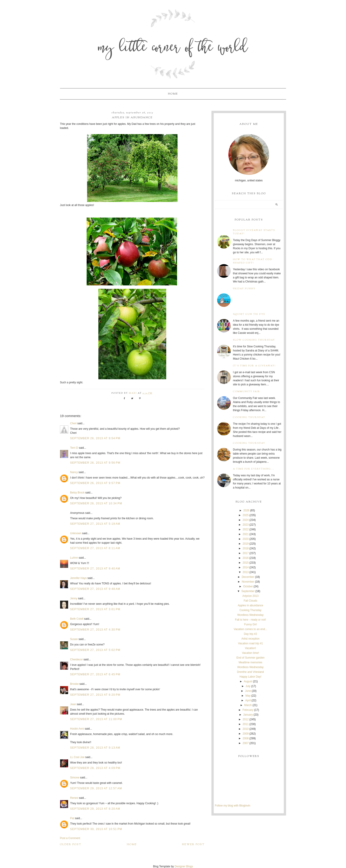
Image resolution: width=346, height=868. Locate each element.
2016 (246, 558)
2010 (246, 729)
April (248, 700)
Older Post (71, 844)
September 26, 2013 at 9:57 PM (95, 483)
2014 (246, 567)
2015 (246, 563)
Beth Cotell (77, 619)
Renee (74, 798)
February (248, 710)
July (248, 686)
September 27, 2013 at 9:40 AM (95, 569)
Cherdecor (76, 659)
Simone (75, 778)
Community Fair (246, 392)
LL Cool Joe (77, 757)
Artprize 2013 (250, 596)
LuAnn (74, 558)
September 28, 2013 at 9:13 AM (95, 748)
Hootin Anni (77, 729)
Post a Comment (70, 838)
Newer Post (193, 844)
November (248, 582)
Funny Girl (250, 624)
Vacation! (250, 648)
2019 (246, 544)
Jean (73, 704)
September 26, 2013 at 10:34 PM (96, 503)
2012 (246, 719)
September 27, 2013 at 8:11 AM (95, 548)
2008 (246, 738)
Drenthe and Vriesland (250, 672)
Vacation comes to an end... (251, 629)
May (248, 696)
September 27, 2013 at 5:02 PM (95, 650)
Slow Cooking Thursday (254, 340)
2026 (246, 510)
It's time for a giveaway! (254, 366)
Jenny (74, 598)
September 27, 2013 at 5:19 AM (95, 524)
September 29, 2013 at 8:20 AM (95, 809)
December (248, 577)
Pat (72, 818)
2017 (246, 553)
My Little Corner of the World (173, 49)
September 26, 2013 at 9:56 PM (95, 463)
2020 (246, 539)
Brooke (74, 684)
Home (173, 94)
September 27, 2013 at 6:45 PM (95, 674)
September (248, 591)
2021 (246, 534)
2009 (246, 734)
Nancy (74, 472)
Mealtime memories (250, 662)
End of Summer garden (250, 658)
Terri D (74, 448)
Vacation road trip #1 (251, 643)
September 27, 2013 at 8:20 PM (95, 695)
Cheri (73, 423)
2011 (246, 724)
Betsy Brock (77, 493)
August (248, 681)
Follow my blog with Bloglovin (233, 806)
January (248, 715)
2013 (246, 572)
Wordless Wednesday (250, 615)
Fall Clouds (250, 601)
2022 (246, 529)
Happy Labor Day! (250, 677)
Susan (74, 639)
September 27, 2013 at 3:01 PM (95, 609)
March (248, 705)
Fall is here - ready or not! (250, 620)
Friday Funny (244, 289)
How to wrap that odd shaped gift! (253, 261)
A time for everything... (254, 469)
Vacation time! (250, 653)
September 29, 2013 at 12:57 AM (96, 788)
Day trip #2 (250, 634)
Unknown (76, 533)
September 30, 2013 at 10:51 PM (96, 829)
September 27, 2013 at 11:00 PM (96, 719)
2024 (246, 520)
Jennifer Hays (78, 578)
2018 (246, 548)
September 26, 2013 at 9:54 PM (95, 438)
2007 (246, 743)
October (248, 586)
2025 (246, 515)
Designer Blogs (184, 866)
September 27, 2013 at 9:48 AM (95, 589)
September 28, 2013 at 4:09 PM (95, 768)
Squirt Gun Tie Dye (249, 314)
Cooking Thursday (249, 417)
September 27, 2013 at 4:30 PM (95, 630)
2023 (246, 525)
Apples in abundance (250, 605)
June (248, 691)
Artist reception (250, 639)
